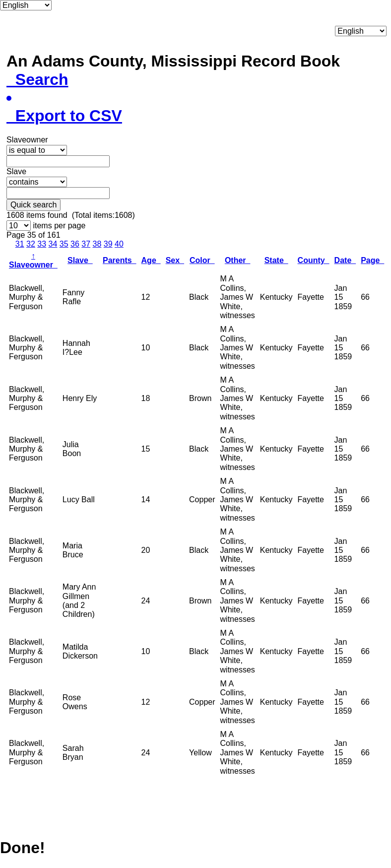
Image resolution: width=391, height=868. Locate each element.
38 (97, 244)
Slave (80, 260)
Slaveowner (33, 260)
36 (75, 244)
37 (86, 244)
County (314, 260)
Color (202, 260)
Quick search (33, 205)
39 (108, 244)
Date (345, 260)
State (276, 260)
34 (53, 244)
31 (20, 244)
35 (64, 244)
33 (42, 244)
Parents (120, 260)
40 (119, 244)
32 (31, 244)
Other (238, 260)
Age (151, 260)
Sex (175, 260)
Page (372, 260)
